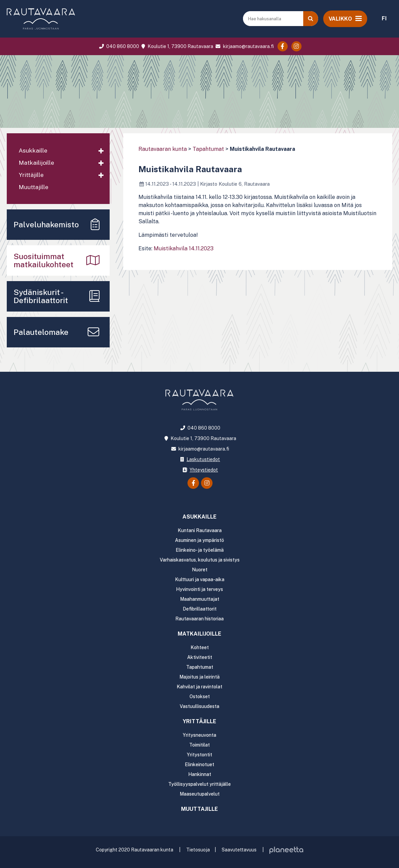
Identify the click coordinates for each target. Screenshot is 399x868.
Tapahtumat (208, 149)
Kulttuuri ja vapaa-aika (200, 579)
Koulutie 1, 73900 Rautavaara (177, 46)
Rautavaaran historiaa (200, 619)
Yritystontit (200, 755)
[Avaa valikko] (345, 19)
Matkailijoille (36, 163)
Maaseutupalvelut (200, 794)
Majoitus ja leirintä (200, 677)
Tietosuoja (198, 850)
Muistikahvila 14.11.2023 (184, 248)
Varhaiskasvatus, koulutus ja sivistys (200, 560)
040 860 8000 (118, 46)
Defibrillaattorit (200, 609)
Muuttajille (34, 187)
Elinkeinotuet (200, 764)
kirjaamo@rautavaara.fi (244, 46)
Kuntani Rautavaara (200, 530)
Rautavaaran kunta (163, 149)
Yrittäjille (31, 175)
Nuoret (200, 570)
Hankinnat (200, 774)
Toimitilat (200, 745)
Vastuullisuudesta (200, 706)
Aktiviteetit (200, 657)
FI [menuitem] (384, 18)
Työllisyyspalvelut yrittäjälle (200, 784)
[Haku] (311, 19)
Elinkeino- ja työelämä (200, 550)
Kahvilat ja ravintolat (200, 687)
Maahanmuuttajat (200, 599)
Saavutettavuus (239, 850)
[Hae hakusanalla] (274, 19)
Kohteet (200, 647)
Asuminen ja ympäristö (200, 540)
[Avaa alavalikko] (101, 151)
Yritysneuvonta (200, 735)
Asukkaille (33, 150)
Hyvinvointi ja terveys (200, 589)
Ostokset (200, 696)
